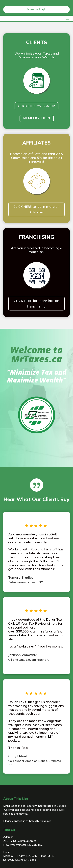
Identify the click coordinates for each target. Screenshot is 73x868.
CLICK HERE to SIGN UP (36, 106)
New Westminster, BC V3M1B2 (23, 845)
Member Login (37, 9)
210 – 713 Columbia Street (20, 841)
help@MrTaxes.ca (40, 821)
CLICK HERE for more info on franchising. (36, 303)
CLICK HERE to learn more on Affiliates (36, 209)
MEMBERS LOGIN (37, 118)
